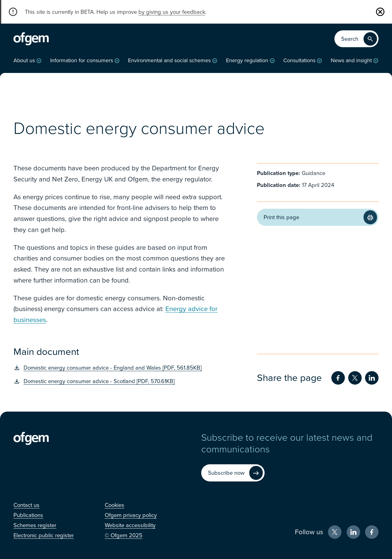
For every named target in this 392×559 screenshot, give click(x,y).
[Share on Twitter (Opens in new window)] (355, 378)
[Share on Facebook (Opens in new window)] (338, 378)
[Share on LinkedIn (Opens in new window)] (372, 378)
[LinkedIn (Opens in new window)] (353, 532)
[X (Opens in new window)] (335, 532)
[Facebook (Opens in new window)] (372, 532)
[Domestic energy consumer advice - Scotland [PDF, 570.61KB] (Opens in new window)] (120, 381)
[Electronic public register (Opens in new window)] (44, 535)
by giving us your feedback (172, 12)
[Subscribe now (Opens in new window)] (233, 473)
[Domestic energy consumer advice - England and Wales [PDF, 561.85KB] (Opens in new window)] (120, 368)
